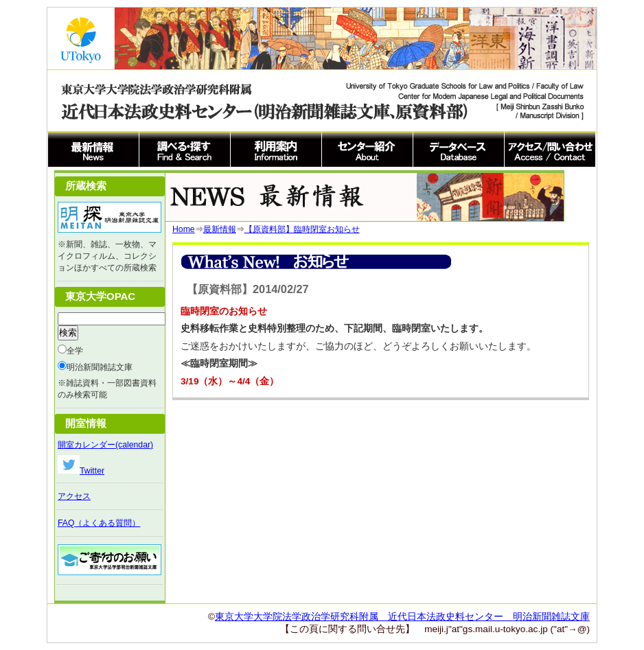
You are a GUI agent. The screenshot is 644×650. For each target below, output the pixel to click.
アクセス (74, 496)
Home (184, 229)
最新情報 (220, 229)
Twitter (81, 471)
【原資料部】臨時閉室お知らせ (302, 229)
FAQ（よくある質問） (99, 523)
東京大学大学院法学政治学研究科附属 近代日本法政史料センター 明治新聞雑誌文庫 (402, 617)
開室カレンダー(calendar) (105, 445)
